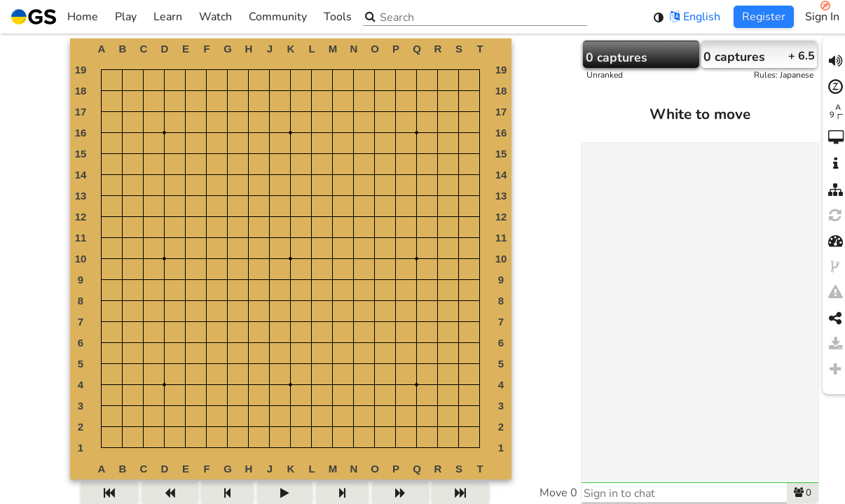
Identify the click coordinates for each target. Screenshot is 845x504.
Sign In (822, 17)
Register (764, 17)
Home (55, 17)
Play (126, 17)
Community (278, 17)
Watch (215, 17)
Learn (168, 17)
